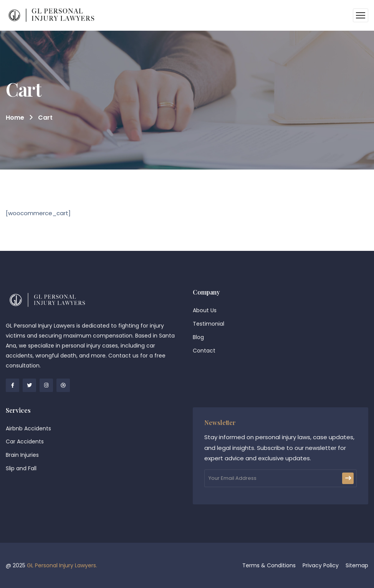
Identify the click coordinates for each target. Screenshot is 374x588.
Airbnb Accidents (28, 428)
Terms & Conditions (269, 565)
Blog (198, 337)
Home (15, 118)
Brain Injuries (22, 455)
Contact (204, 351)
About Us (205, 310)
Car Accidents (25, 441)
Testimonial (209, 324)
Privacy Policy (321, 565)
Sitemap (357, 565)
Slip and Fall (21, 468)
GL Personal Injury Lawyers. (62, 565)
